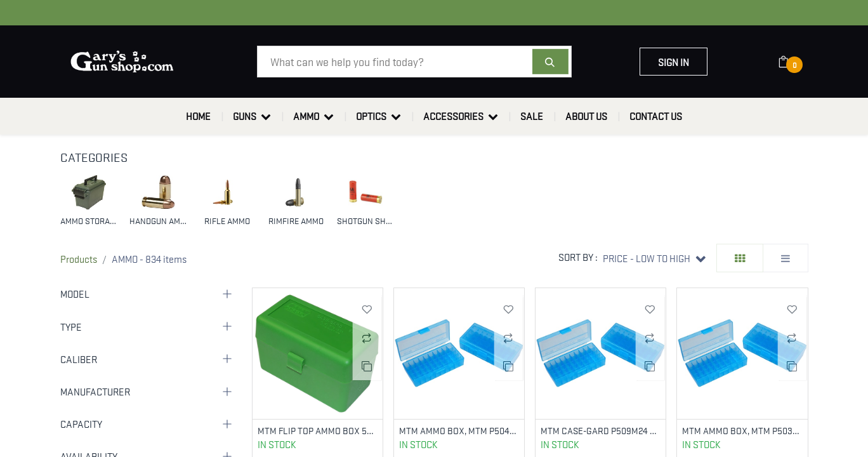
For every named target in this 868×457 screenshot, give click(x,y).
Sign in (674, 62)
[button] (654, 258)
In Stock (277, 445)
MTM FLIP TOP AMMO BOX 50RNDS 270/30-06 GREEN (318, 431)
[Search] (550, 62)
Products (79, 258)
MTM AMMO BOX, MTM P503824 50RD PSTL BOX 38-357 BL (742, 431)
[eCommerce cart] (792, 62)
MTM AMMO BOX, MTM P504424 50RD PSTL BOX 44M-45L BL (459, 431)
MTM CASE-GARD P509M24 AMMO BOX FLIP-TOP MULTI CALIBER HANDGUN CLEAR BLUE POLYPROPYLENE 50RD (601, 431)
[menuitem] (198, 116)
